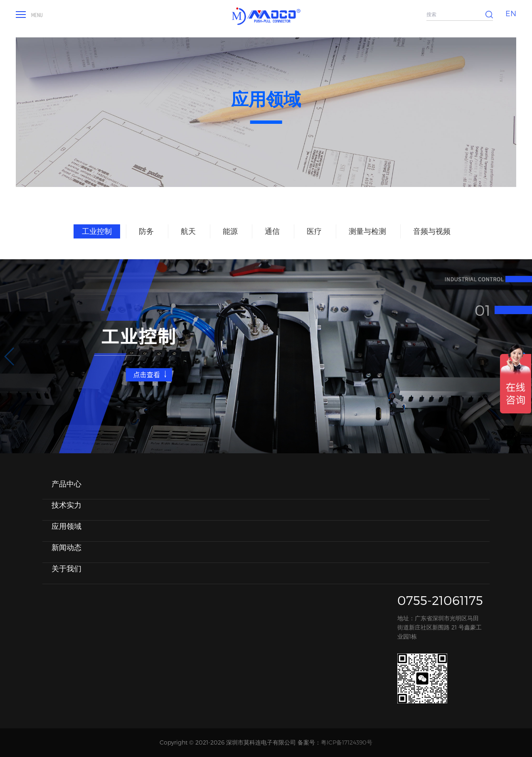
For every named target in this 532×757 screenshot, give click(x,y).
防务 (146, 231)
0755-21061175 (440, 600)
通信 (272, 231)
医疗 (314, 231)
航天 (188, 231)
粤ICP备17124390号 (347, 742)
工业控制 (97, 231)
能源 (230, 231)
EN (511, 13)
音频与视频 (432, 231)
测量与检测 (367, 231)
